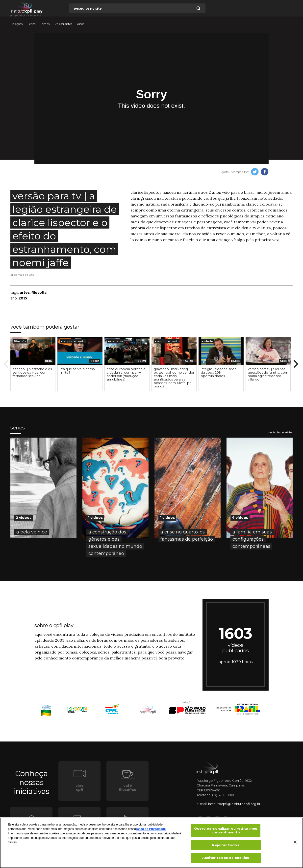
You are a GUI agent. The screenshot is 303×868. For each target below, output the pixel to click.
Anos (81, 24)
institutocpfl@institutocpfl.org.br (234, 804)
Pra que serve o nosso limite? (77, 371)
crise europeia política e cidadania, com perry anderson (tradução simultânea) (126, 374)
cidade (207, 341)
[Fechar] (295, 844)
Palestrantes (63, 24)
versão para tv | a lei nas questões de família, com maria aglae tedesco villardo (268, 374)
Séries (31, 24)
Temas (45, 24)
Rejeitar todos (226, 847)
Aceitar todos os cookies (226, 860)
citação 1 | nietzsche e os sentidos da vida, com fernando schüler (32, 372)
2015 (23, 298)
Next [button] (296, 364)
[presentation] (33, 351)
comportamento (73, 341)
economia (115, 341)
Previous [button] (6, 364)
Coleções (16, 24)
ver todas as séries (280, 432)
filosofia (39, 293)
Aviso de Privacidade (151, 831)
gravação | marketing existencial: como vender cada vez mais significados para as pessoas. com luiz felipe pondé (174, 378)
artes (25, 293)
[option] (33, 364)
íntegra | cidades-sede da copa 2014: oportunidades (219, 372)
